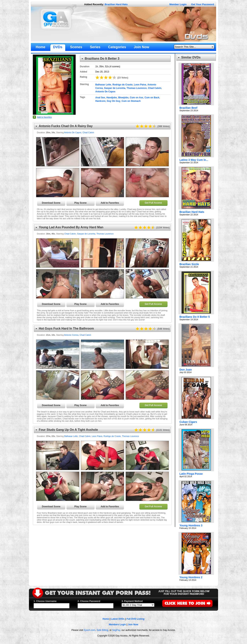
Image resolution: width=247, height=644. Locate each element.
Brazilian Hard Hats (116, 4)
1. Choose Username (45, 601)
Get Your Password (203, 4)
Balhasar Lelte (103, 85)
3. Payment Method (132, 601)
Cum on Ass (137, 98)
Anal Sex (100, 98)
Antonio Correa (71, 335)
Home (106, 619)
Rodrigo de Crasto (123, 85)
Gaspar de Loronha (115, 88)
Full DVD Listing (136, 619)
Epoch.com (90, 630)
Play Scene (80, 203)
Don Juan (186, 370)
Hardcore (100, 101)
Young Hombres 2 (191, 577)
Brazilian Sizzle (189, 264)
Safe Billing (102, 630)
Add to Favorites (110, 203)
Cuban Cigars (188, 422)
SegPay (116, 630)
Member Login (178, 4)
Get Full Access (153, 203)
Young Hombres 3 (191, 525)
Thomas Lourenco (137, 88)
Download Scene (51, 203)
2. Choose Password (89, 601)
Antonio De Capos (105, 92)
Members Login (117, 625)
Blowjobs (123, 98)
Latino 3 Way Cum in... (194, 160)
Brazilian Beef (188, 108)
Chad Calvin (155, 88)
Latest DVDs (118, 619)
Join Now (133, 625)
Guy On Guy (113, 101)
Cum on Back (152, 98)
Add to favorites (44, 117)
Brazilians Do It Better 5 (195, 317)
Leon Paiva (140, 85)
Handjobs (112, 98)
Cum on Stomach (131, 101)
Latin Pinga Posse (191, 474)
